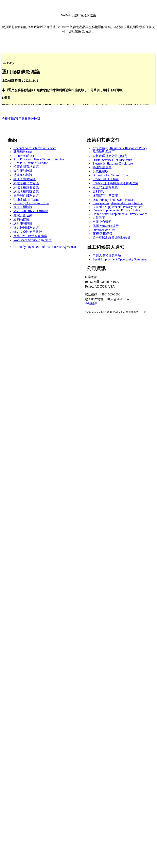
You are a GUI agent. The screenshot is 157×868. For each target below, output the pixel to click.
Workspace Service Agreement (33, 240)
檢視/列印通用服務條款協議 (21, 119)
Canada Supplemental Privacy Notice (116, 210)
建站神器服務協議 (26, 228)
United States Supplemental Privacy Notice (120, 214)
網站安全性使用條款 (28, 232)
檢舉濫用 (91, 304)
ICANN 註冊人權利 (106, 179)
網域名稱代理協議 (26, 183)
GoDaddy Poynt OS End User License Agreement (45, 247)
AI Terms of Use (24, 156)
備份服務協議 (23, 171)
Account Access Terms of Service (35, 148)
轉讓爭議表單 (102, 167)
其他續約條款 (23, 152)
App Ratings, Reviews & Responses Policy (120, 148)
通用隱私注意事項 (105, 196)
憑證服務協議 (23, 175)
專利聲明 (99, 192)
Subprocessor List (104, 230)
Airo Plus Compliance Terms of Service (39, 159)
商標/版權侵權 (102, 234)
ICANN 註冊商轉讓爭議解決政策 (115, 183)
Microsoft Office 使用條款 (31, 211)
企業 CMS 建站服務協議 (30, 236)
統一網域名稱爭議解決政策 (112, 238)
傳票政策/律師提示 (106, 226)
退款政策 (99, 218)
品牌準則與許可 (104, 152)
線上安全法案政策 (105, 187)
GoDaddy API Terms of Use (31, 203)
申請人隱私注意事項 (107, 255)
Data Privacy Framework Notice (113, 200)
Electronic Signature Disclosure (113, 163)
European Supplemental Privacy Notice (118, 203)
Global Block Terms (26, 200)
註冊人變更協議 (25, 179)
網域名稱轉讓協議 (26, 192)
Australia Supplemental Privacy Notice (117, 207)
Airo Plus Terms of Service (31, 163)
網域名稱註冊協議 (26, 187)
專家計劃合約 (23, 215)
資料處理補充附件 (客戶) (110, 156)
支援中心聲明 (102, 222)
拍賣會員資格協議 (26, 167)
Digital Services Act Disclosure (112, 160)
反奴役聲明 (100, 171)
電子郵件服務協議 (26, 196)
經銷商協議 (21, 219)
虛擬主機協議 (23, 207)
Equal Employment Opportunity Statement (120, 259)
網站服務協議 (23, 224)
